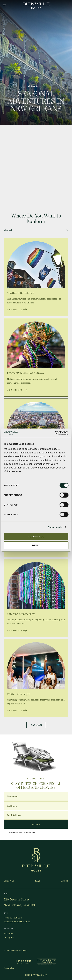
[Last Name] (36, 806)
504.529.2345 (16, 918)
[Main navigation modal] (5, 6)
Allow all (36, 536)
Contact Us (9, 881)
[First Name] (36, 796)
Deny (36, 545)
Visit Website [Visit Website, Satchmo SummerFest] (17, 631)
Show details (55, 527)
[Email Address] (36, 815)
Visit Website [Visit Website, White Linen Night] (17, 711)
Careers (65, 881)
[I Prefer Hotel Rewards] (23, 962)
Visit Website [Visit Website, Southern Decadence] (17, 310)
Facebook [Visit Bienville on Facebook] (8, 933)
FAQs (38, 881)
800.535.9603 (23, 921)
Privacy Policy (9, 968)
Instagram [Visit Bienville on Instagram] (9, 937)
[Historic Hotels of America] (47, 962)
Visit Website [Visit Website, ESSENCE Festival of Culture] (17, 390)
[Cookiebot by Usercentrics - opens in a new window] (55, 433)
